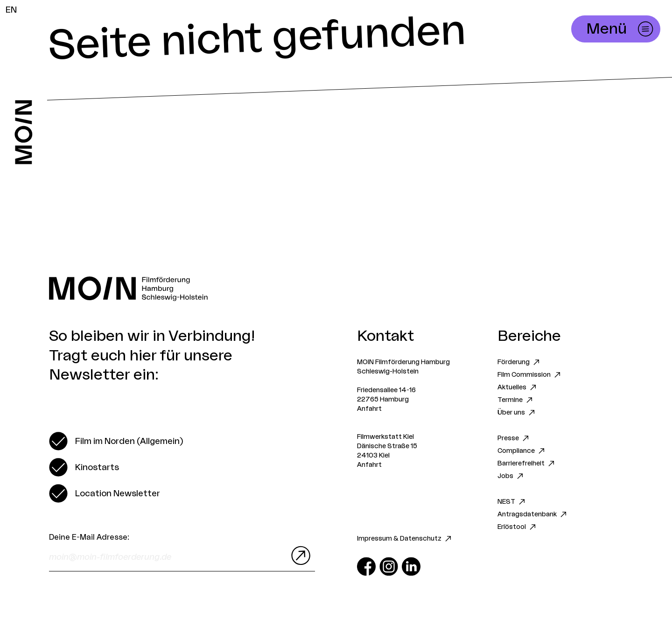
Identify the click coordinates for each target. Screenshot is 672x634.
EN (11, 10)
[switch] (116, 441)
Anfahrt (369, 409)
